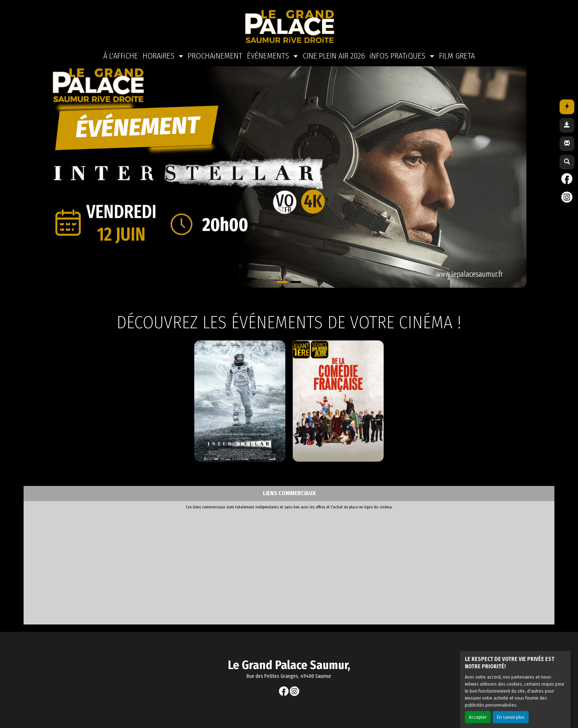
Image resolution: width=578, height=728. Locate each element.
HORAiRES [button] (159, 48)
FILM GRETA (457, 48)
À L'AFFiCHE (121, 48)
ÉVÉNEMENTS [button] (269, 48)
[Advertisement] (206, 566)
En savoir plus (511, 710)
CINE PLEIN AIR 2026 (334, 48)
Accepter (478, 710)
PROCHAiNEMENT (215, 48)
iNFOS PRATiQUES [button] (398, 48)
